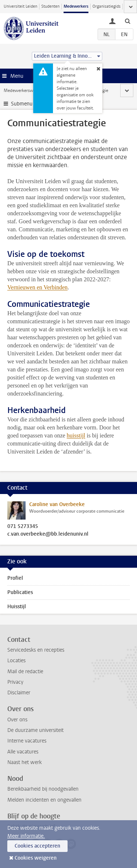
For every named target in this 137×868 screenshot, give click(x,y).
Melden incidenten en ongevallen (44, 800)
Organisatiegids (106, 6)
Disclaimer (19, 693)
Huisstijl (17, 607)
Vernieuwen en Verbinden (37, 287)
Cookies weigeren (36, 858)
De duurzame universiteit (35, 730)
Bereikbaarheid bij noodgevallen (43, 789)
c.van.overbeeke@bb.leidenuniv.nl (48, 534)
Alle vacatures (23, 752)
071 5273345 (23, 526)
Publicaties (20, 592)
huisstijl (76, 435)
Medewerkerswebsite (24, 90)
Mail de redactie (25, 672)
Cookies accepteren (37, 846)
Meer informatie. (26, 836)
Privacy (15, 682)
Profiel (15, 578)
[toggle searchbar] (128, 21)
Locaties (16, 661)
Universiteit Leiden (20, 6)
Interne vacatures (27, 741)
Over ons (17, 720)
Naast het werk (24, 762)
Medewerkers (76, 6)
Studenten (50, 6)
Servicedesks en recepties (36, 650)
